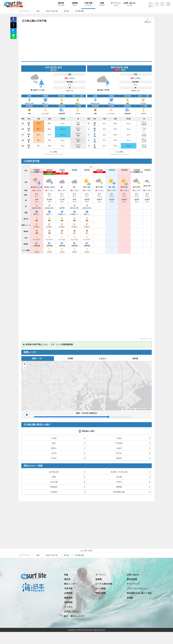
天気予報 (88, 4)
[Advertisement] (86, 43)
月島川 (119, 482)
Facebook (13, 21)
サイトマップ (133, 584)
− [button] (25, 368)
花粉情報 (68, 602)
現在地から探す (88, 431)
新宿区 (119, 458)
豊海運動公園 (119, 492)
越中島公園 (54, 472)
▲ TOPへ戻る (86, 551)
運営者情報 (132, 579)
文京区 (54, 453)
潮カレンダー (70, 584)
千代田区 (119, 443)
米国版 (130, 598)
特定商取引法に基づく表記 (139, 593)
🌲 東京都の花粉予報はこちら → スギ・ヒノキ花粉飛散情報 (48, 344)
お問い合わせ (130, 4)
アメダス (68, 607)
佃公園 (119, 477)
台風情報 (68, 593)
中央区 (54, 438)
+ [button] (25, 364)
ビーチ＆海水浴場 (104, 584)
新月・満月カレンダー (75, 616)
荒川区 (119, 453)
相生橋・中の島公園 (119, 472)
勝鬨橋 (119, 487)
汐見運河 (54, 492)
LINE (13, 37)
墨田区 (54, 448)
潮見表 (61, 4)
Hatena (13, 32)
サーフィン (116, 4)
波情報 (75, 4)
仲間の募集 (101, 593)
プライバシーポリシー (137, 589)
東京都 (66, 555)
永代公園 (54, 482)
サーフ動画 (101, 589)
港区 (54, 443)
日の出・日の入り (73, 612)
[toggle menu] (169, 3)
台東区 (119, 448)
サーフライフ (25, 555)
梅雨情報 (68, 598)
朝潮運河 (54, 487)
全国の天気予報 (52, 555)
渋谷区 (54, 458)
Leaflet (124, 409)
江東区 (119, 438)
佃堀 (54, 477)
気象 (102, 4)
